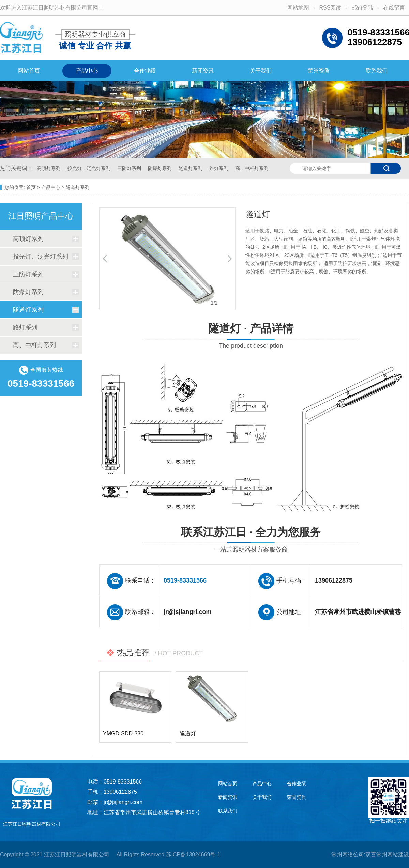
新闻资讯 (203, 71)
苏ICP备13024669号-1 (193, 855)
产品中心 (87, 71)
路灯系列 (219, 168)
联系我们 (377, 71)
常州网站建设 (393, 855)
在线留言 (394, 8)
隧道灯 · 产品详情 (251, 337)
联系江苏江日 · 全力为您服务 (251, 541)
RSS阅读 (330, 8)
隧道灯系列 (191, 168)
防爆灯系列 (161, 168)
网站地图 (298, 8)
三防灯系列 (130, 168)
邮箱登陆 (362, 8)
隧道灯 (188, 734)
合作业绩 (145, 71)
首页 (31, 187)
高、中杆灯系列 (252, 168)
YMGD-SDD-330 (123, 734)
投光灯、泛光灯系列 (90, 168)
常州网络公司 (348, 855)
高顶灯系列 (49, 168)
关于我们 (261, 71)
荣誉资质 (319, 71)
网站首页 (29, 71)
